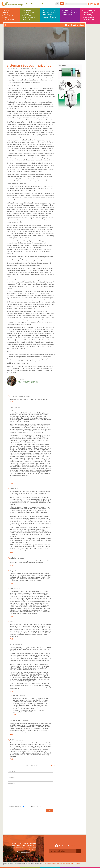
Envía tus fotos (66, 864)
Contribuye (59, 864)
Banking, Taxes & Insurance (67, 15)
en (57, 4)
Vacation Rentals (87, 16)
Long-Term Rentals (88, 19)
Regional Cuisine (27, 16)
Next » (53, 766)
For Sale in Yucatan (88, 13)
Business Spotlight (48, 14)
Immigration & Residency (70, 13)
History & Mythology (28, 18)
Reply (12, 402)
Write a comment (47, 393)
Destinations (26, 14)
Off (25, 806)
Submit (50, 810)
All (39, 806)
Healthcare (5, 14)
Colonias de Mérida (88, 18)
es (62, 4)
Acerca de (47, 864)
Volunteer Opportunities (50, 16)
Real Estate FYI (87, 14)
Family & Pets (6, 13)
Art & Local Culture (28, 13)
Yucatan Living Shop (8, 19)
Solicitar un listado (76, 864)
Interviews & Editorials (49, 13)
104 (34, 68)
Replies (32, 806)
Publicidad (53, 864)
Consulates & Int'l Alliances (7, 17)
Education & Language (49, 18)
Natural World (26, 19)
